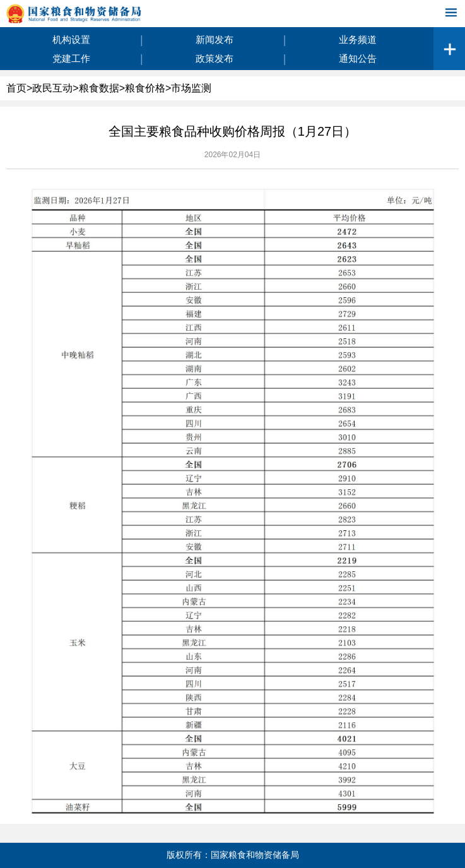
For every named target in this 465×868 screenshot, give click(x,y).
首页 (16, 88)
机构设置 (71, 39)
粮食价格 (145, 88)
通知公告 (358, 58)
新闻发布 (215, 39)
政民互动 (52, 88)
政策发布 (215, 58)
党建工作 (71, 58)
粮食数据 (99, 88)
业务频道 (358, 39)
